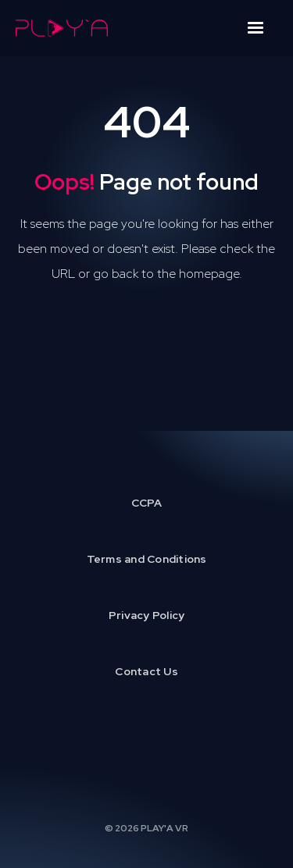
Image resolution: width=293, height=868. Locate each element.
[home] (62, 28)
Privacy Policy (147, 615)
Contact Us (146, 671)
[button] (255, 28)
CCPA (147, 503)
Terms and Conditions (147, 559)
